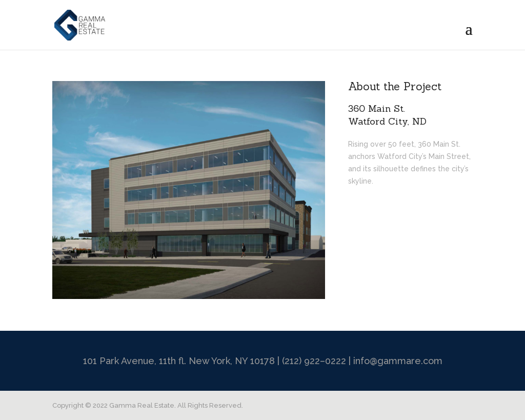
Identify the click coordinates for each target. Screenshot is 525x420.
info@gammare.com (398, 361)
